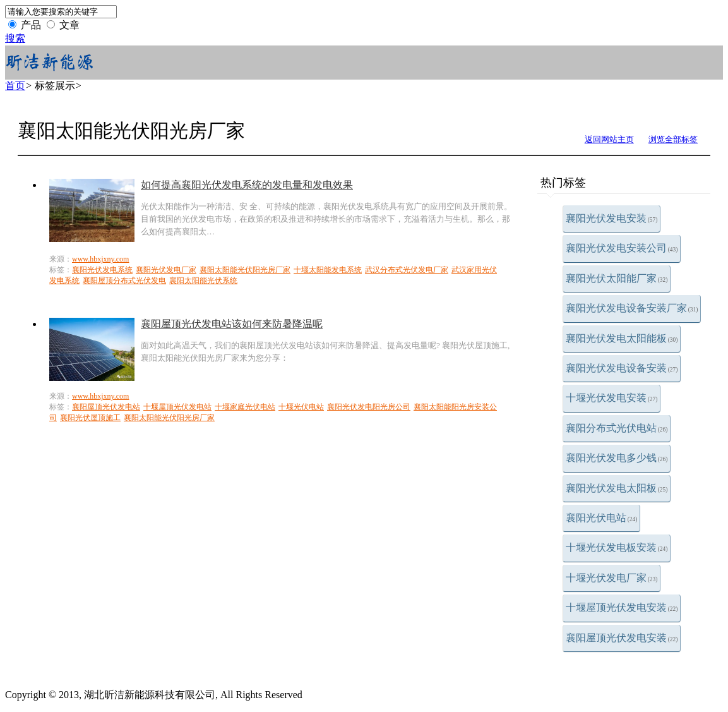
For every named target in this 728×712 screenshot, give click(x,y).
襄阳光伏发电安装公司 (622, 248)
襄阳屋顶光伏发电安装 (622, 638)
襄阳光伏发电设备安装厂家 (632, 308)
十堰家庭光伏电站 (245, 407)
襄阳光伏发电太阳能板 (622, 338)
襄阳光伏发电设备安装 (622, 368)
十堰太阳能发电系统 (328, 270)
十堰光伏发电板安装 (617, 547)
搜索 (15, 38)
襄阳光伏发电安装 (612, 218)
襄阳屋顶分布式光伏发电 (124, 281)
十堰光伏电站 (301, 407)
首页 (15, 86)
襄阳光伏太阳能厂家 (617, 278)
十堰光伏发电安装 (612, 398)
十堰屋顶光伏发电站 (177, 407)
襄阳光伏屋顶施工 (90, 418)
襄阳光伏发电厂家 (166, 270)
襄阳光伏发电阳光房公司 (369, 407)
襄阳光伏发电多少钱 (617, 458)
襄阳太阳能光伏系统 (203, 281)
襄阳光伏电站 (602, 518)
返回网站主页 (609, 139)
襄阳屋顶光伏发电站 (106, 407)
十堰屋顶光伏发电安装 (622, 607)
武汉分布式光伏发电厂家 (407, 270)
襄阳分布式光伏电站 (617, 428)
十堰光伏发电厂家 (612, 578)
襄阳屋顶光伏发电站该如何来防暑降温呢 (232, 324)
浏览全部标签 (673, 139)
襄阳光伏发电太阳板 (617, 488)
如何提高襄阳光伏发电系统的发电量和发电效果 (247, 185)
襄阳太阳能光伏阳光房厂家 (245, 270)
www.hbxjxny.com (100, 259)
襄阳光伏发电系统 (102, 270)
